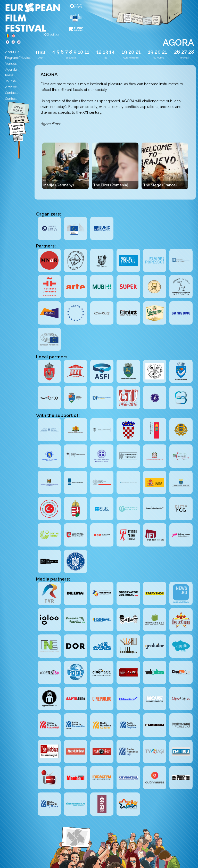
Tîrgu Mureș (158, 58)
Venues (11, 64)
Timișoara (184, 58)
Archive (11, 87)
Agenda (11, 69)
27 (184, 52)
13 (105, 52)
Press (9, 75)
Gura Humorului (131, 58)
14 (112, 52)
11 (87, 52)
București (71, 58)
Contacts (12, 93)
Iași (105, 58)
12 (99, 52)
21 (138, 52)
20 (131, 52)
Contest (11, 99)
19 (124, 52)
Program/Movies (18, 58)
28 (191, 52)
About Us (12, 52)
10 (81, 52)
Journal (11, 81)
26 (177, 52)
